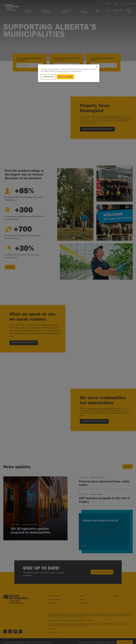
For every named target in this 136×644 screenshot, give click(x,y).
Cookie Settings (48, 77)
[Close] (97, 67)
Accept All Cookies (65, 77)
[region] (69, 73)
